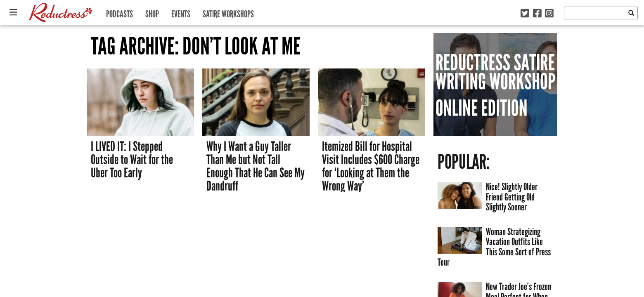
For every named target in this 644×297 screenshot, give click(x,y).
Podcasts (120, 12)
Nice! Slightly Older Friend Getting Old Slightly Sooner (512, 197)
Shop (152, 12)
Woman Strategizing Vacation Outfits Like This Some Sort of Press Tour (494, 247)
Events (181, 12)
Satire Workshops (228, 12)
